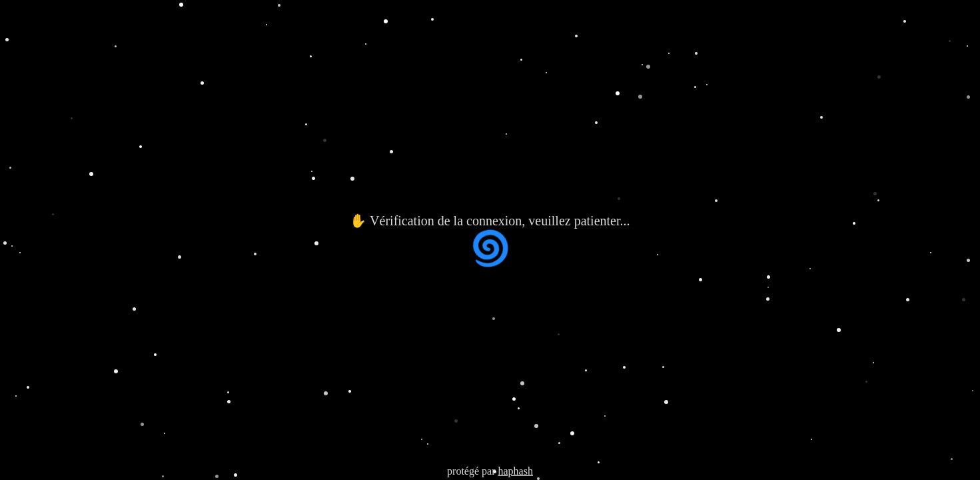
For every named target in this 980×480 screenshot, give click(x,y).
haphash (515, 471)
